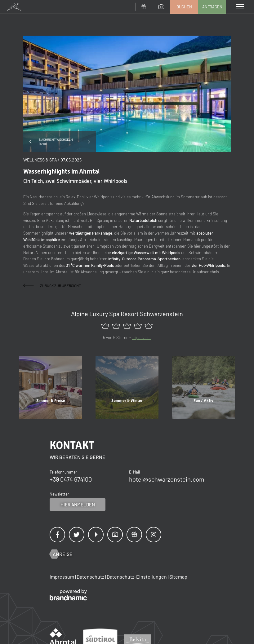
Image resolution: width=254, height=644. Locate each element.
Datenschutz (91, 577)
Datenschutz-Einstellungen (137, 577)
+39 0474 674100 (71, 479)
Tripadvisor (141, 337)
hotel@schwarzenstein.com (167, 479)
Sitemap (178, 577)
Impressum (62, 577)
